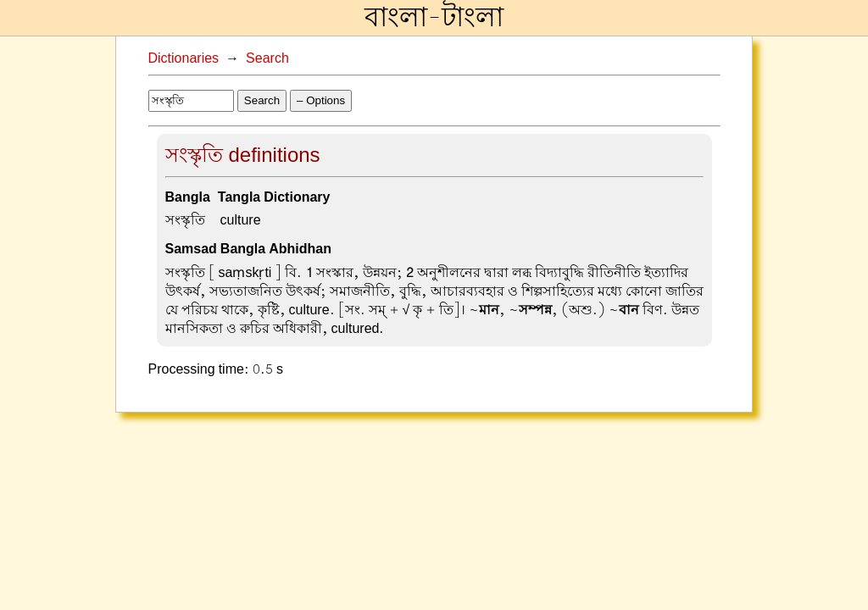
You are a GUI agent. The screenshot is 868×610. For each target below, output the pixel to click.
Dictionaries (184, 58)
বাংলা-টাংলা (434, 18)
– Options (321, 100)
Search (267, 58)
